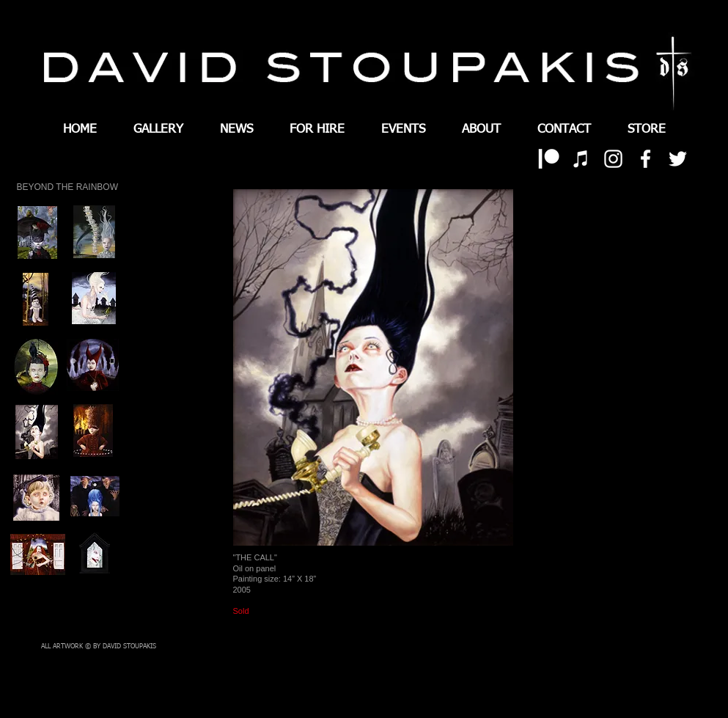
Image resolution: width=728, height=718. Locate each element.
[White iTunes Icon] (581, 159)
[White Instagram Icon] (613, 159)
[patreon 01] (549, 159)
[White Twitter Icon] (678, 159)
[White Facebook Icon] (646, 159)
